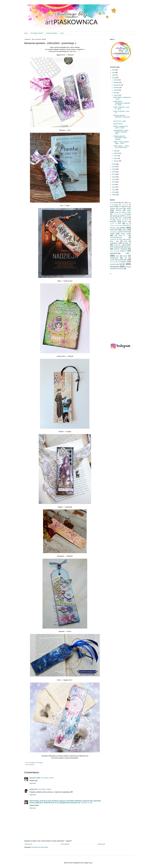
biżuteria (113, 208)
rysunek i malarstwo (121, 249)
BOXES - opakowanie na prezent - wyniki (121, 127)
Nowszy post (28, 844)
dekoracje (116, 216)
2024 (114, 73)
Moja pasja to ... (121, 236)
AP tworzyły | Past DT (37, 33)
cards (129, 210)
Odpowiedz (33, 783)
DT (111, 220)
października (118, 85)
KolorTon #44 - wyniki (120, 121)
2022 (114, 78)
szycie (125, 256)
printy (126, 241)
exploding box (120, 220)
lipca (115, 93)
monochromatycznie (116, 238)
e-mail (62, 33)
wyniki (122, 264)
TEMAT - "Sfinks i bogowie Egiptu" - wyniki (121, 143)
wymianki (32, 765)
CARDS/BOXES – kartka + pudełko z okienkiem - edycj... (121, 132)
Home (26, 33)
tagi (126, 258)
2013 (114, 185)
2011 (114, 190)
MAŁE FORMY (124, 232)
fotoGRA (113, 222)
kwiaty (112, 232)
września (116, 88)
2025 (114, 70)
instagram (112, 225)
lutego (116, 158)
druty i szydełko (123, 218)
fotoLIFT (125, 222)
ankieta (116, 204)
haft (127, 224)
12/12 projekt (114, 203)
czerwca (116, 95)
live (116, 232)
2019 (114, 169)
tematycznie (122, 260)
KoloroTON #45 (118, 124)
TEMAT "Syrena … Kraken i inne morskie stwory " (121, 147)
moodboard (113, 239)
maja (115, 151)
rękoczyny (127, 247)
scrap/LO (123, 251)
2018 (114, 172)
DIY (126, 216)
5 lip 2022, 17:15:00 (87, 803)
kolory (124, 230)
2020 (114, 167)
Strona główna (65, 844)
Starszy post (101, 844)
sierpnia (116, 90)
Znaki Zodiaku (119, 269)
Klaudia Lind (33, 789)
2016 (114, 177)
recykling (117, 247)
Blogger (90, 863)
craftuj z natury (126, 212)
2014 (114, 182)
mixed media (126, 234)
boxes (121, 208)
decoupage (128, 214)
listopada (116, 82)
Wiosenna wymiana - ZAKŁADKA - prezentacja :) (122, 117)
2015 (114, 179)
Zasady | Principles (52, 33)
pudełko (128, 245)
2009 (114, 195)
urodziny (123, 262)
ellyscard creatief (35, 778)
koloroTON (114, 230)
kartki (122, 228)
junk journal (120, 225)
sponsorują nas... (120, 253)
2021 (114, 164)
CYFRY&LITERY (117, 214)
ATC (120, 206)
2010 (114, 192)
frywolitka (112, 224)
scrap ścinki (113, 251)
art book (124, 205)
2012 (114, 187)
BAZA (126, 206)
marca (116, 156)
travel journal (114, 262)
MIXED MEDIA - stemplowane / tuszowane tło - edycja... (122, 103)
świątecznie (114, 258)
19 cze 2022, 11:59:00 (44, 789)
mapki (112, 234)
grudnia (116, 80)
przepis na (127, 243)
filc (128, 220)
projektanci (114, 243)
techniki (112, 260)
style (117, 256)
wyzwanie (115, 267)
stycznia (116, 161)
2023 (114, 75)
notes (121, 239)
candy (129, 208)
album (123, 203)
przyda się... (118, 245)
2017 (114, 174)
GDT (119, 223)
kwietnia (116, 153)
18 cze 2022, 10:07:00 (47, 778)
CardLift (118, 210)
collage (117, 212)
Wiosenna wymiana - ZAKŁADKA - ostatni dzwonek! (120, 138)
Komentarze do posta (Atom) (40, 847)
